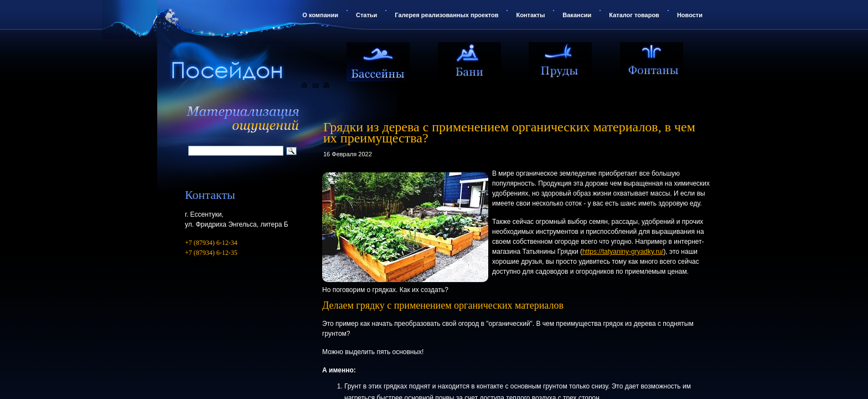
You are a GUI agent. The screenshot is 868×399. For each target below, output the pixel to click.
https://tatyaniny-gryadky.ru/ (623, 252)
